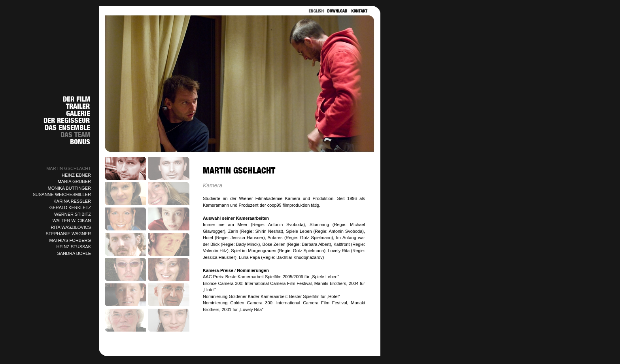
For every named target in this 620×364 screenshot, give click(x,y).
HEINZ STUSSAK (74, 247)
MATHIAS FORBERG (70, 240)
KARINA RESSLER (72, 201)
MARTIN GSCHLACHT (69, 168)
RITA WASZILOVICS (71, 227)
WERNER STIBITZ (73, 214)
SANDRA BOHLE (74, 253)
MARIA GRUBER (74, 181)
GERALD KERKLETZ (70, 207)
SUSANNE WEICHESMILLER (62, 194)
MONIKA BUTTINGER (69, 188)
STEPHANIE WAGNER (69, 234)
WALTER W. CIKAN (72, 221)
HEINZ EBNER (76, 175)
